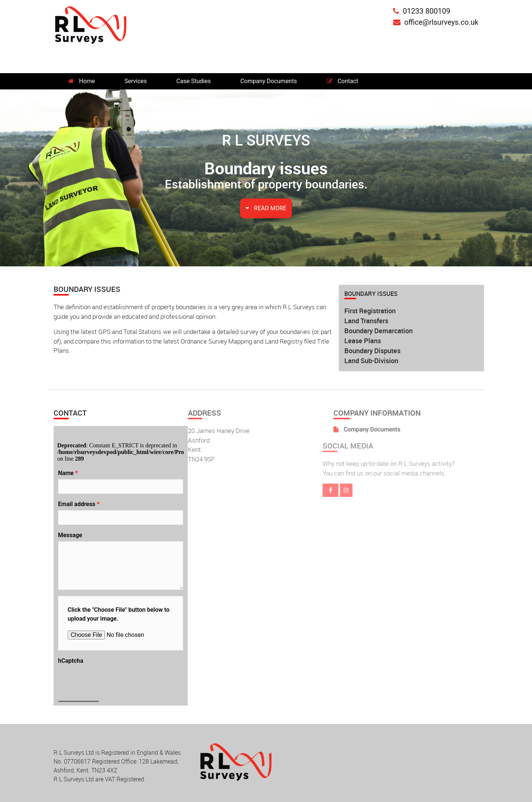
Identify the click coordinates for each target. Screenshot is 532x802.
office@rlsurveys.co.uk (436, 22)
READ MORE (266, 208)
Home (82, 81)
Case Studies (193, 81)
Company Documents (268, 81)
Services (136, 81)
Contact (342, 81)
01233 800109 (422, 11)
